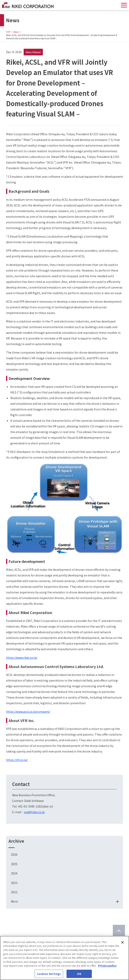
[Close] (123, 944)
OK (79, 975)
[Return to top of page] (119, 931)
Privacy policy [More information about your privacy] (107, 967)
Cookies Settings (49, 975)
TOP (8, 32)
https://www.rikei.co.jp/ (22, 658)
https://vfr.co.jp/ (17, 760)
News (16, 32)
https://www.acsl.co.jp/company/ (28, 711)
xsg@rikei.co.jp (34, 812)
